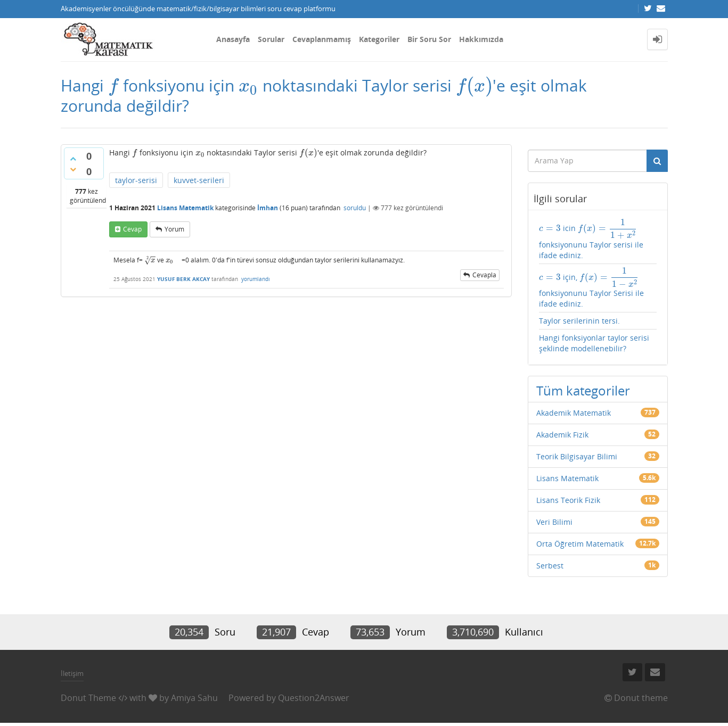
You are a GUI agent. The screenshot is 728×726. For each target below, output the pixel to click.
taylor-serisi (136, 180)
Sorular (271, 39)
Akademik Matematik (574, 413)
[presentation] (113, 85)
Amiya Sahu (194, 698)
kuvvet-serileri (199, 180)
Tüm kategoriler (583, 390)
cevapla (484, 275)
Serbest (550, 566)
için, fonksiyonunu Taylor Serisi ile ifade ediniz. (591, 288)
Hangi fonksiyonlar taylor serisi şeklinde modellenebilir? (594, 343)
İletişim (72, 673)
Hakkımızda (481, 39)
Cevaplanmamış (322, 39)
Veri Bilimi (554, 522)
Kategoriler (379, 39)
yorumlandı (256, 279)
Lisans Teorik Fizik (568, 500)
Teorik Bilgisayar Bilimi (577, 456)
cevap (132, 229)
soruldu (355, 208)
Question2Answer (314, 698)
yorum (174, 229)
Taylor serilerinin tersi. (579, 321)
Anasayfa (233, 39)
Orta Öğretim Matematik (580, 544)
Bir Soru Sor (429, 39)
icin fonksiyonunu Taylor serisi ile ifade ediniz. (591, 239)
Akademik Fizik (562, 435)
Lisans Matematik (185, 208)
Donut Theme (88, 698)
